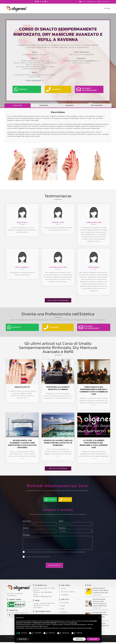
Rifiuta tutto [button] (79, 639)
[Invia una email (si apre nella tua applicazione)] (48, 2)
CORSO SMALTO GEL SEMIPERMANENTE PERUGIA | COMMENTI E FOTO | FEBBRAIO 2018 (94, 392)
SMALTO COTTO (22, 389)
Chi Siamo (65, 604)
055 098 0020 (46, 594)
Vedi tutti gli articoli (58, 470)
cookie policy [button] (74, 623)
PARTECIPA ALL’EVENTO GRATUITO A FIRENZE (58, 390)
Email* (61, 523)
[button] (99, 617)
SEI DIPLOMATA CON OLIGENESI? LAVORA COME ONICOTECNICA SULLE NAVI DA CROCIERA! (22, 446)
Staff (63, 608)
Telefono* (26, 530)
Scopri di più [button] (23, 639)
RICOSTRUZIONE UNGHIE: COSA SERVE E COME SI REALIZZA (101, 592)
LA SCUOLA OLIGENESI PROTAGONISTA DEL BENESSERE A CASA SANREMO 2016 (94, 446)
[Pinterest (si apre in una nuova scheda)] (41, 2)
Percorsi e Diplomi (68, 594)
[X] (10, 617)
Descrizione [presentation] (18, 107)
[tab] (18, 107)
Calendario (65, 597)
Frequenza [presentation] (70, 107)
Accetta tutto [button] (93, 639)
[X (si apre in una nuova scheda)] (36, 2)
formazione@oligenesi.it (43, 598)
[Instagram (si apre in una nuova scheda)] (43, 2)
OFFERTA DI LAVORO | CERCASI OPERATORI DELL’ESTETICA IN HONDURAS (58, 445)
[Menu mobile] (107, 9)
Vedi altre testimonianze (58, 302)
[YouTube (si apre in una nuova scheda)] (45, 2)
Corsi (63, 590)
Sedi (63, 611)
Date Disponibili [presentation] (97, 107)
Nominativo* (27, 523)
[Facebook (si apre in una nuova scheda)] (38, 2)
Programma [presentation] (44, 107)
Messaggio (26, 537)
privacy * (82, 554)
